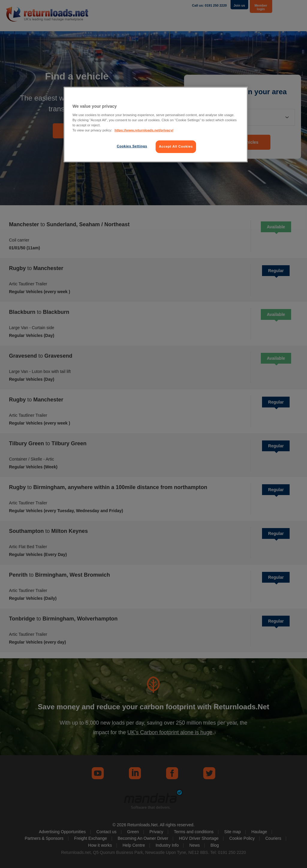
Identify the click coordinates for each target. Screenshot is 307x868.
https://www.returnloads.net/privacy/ (144, 130)
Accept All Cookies (176, 146)
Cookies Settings (132, 146)
